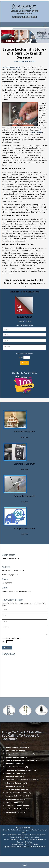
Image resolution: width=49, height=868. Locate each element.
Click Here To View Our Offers (24, 373)
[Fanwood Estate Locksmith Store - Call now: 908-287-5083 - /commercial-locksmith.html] (15, 452)
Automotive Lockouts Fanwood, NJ (18, 806)
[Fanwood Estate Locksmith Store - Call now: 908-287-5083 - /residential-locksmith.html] (15, 419)
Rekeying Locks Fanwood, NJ (16, 783)
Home (6, 840)
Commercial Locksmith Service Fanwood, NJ (22, 780)
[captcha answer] (27, 357)
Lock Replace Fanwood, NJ (15, 786)
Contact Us (28, 842)
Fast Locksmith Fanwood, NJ (16, 757)
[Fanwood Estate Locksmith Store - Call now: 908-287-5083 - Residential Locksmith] (24, 433)
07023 (24, 287)
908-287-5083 (29, 17)
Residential (13, 840)
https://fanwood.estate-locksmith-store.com (32, 835)
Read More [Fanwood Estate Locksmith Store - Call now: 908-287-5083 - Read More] (24, 437)
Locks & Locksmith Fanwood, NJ (17, 747)
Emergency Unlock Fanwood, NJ (17, 796)
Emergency (41, 840)
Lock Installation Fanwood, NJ (17, 767)
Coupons (20, 842)
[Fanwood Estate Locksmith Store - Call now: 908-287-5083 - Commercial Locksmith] (24, 465)
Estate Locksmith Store (11, 67)
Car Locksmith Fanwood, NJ (16, 812)
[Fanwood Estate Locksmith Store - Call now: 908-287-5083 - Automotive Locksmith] (24, 497)
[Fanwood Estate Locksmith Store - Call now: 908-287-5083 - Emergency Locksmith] (24, 530)
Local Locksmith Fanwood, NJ (16, 751)
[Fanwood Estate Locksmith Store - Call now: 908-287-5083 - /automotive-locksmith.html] (15, 484)
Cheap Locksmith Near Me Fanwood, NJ (20, 754)
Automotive (32, 840)
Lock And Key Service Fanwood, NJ (18, 793)
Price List (28, 844)
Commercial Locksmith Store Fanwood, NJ (21, 770)
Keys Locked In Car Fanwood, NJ (17, 809)
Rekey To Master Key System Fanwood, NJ (21, 760)
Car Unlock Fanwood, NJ (14, 802)
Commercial (22, 840)
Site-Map (35, 844)
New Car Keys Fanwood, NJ (15, 799)
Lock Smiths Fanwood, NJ (15, 776)
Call (25, 865)
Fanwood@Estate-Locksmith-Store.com (16, 592)
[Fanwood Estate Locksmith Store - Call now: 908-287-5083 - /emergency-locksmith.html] (15, 516)
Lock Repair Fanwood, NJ (15, 763)
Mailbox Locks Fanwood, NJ (16, 773)
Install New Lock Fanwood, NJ (17, 789)
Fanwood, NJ (19, 61)
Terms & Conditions (17, 844)
